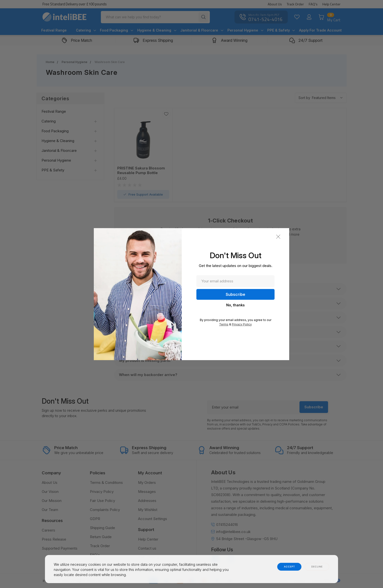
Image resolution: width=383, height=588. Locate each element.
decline (317, 567)
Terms (224, 324)
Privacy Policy (242, 324)
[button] (278, 237)
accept (289, 567)
